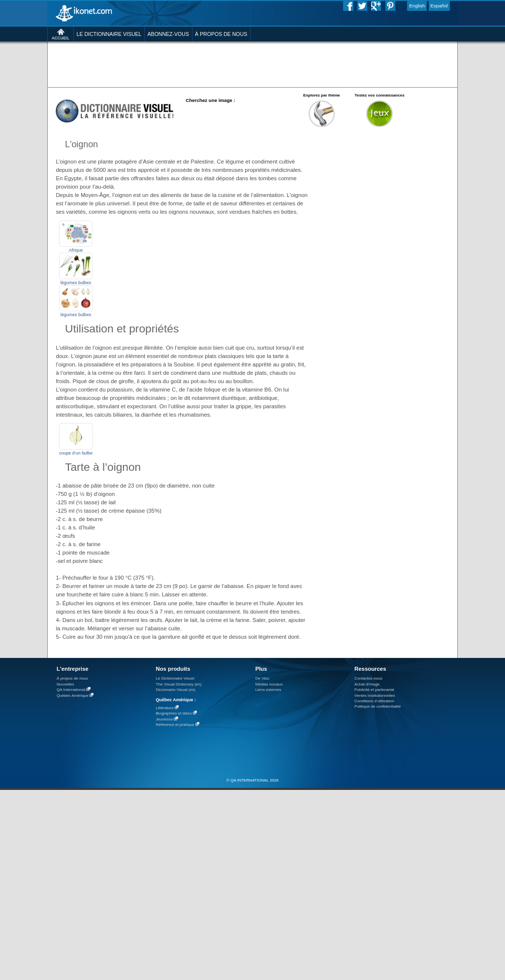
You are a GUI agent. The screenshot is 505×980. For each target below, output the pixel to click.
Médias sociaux (269, 684)
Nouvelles (65, 684)
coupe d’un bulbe (76, 453)
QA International (71, 690)
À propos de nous (72, 678)
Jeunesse (164, 719)
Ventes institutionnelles (375, 696)
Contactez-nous (368, 678)
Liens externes (268, 690)
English (417, 6)
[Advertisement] (389, 189)
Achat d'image (367, 684)
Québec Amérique (73, 696)
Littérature (165, 708)
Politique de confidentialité (378, 706)
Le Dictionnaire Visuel (175, 678)
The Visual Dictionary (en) (178, 684)
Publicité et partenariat (374, 690)
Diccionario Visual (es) (175, 690)
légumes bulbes (76, 283)
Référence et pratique (175, 725)
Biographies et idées (174, 713)
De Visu (262, 678)
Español (439, 6)
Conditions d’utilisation (374, 701)
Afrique (76, 250)
